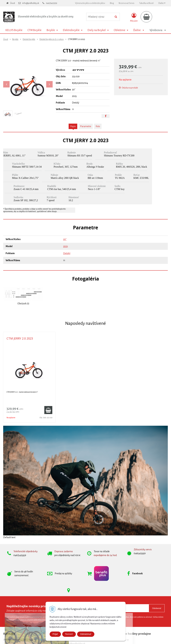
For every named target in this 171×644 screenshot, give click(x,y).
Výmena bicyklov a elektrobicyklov (90, 3)
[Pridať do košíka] (48, 410)
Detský (67, 253)
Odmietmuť (86, 634)
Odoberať (157, 608)
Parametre (86, 126)
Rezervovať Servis (127, 3)
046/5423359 (52, 3)
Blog (112, 3)
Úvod (12, 3)
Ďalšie (162, 3)
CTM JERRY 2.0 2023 (20, 338)
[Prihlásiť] (134, 17)
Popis (73, 126)
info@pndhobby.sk (31, 3)
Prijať (55, 634)
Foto (98, 126)
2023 (66, 246)
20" (65, 239)
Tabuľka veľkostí (146, 3)
